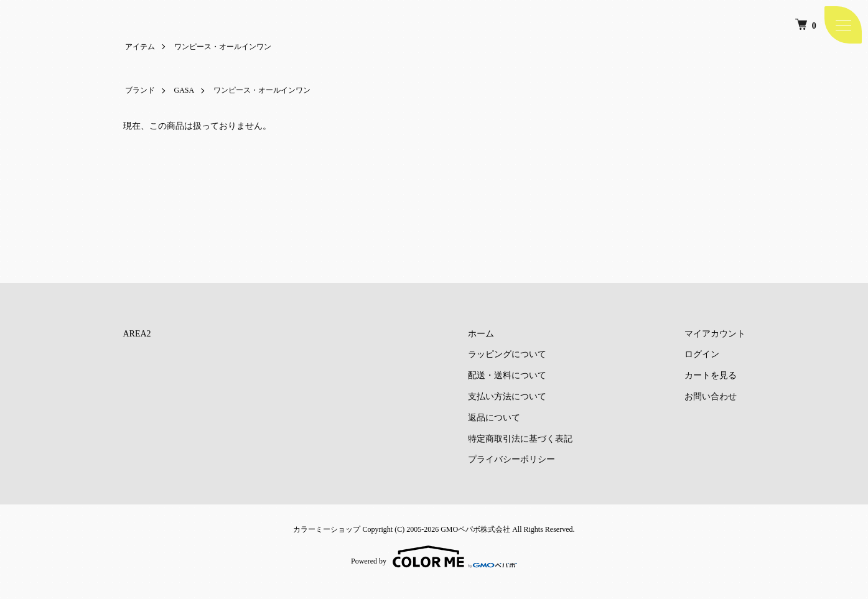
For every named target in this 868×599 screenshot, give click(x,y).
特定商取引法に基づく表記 (520, 439)
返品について (494, 418)
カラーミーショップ (327, 529)
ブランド (140, 90)
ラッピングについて (507, 354)
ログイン (702, 354)
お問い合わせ (711, 397)
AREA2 (137, 334)
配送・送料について (507, 375)
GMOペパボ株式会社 (475, 529)
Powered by (434, 557)
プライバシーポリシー (511, 459)
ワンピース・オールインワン (223, 47)
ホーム (481, 334)
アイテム (140, 47)
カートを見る (711, 375)
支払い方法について (507, 397)
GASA (184, 90)
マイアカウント (715, 334)
